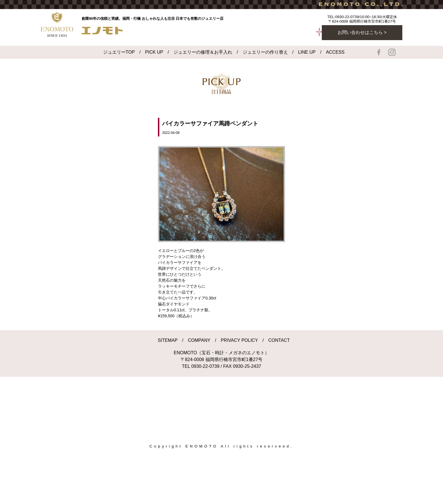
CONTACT (279, 340)
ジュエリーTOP (119, 52)
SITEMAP (168, 340)
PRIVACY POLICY (239, 340)
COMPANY (199, 340)
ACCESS (335, 52)
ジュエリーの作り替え (265, 52)
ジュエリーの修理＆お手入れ (203, 52)
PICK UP (154, 52)
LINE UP (307, 52)
